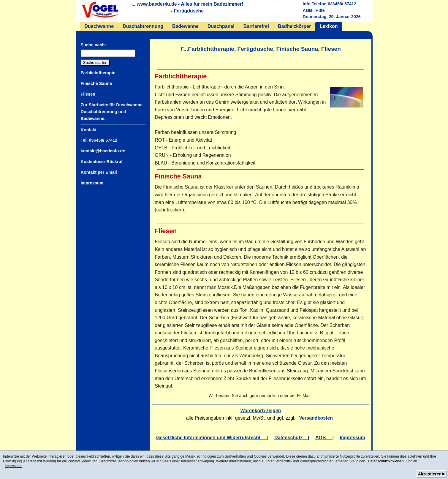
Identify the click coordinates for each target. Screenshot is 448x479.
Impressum (14, 466)
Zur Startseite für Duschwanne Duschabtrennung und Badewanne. (112, 112)
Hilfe (320, 10)
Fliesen (88, 94)
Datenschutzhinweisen (386, 461)
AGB (308, 10)
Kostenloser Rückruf (102, 162)
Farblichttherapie (98, 73)
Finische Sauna (96, 83)
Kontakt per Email (99, 172)
